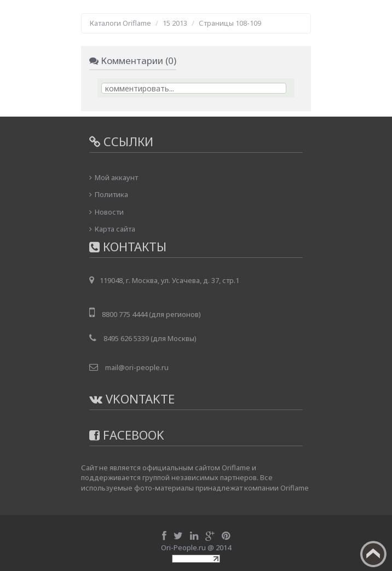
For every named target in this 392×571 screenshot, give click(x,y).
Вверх (373, 554)
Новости (109, 212)
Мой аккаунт (116, 177)
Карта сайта (115, 229)
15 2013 (175, 23)
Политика (111, 194)
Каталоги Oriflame (120, 23)
